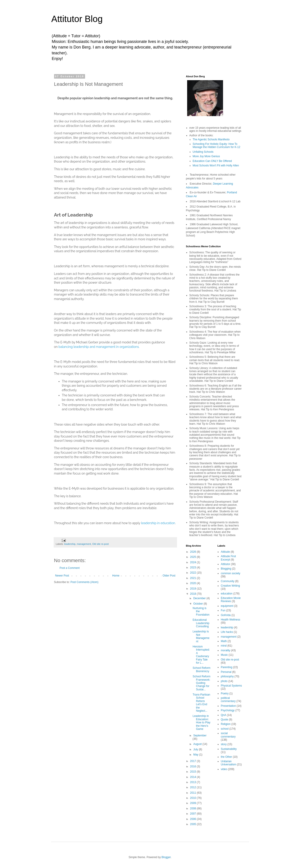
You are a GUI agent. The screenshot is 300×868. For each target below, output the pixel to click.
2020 (193, 583)
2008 (193, 808)
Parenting (227, 667)
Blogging (226, 569)
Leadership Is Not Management (201, 636)
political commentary (228, 700)
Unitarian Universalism (229, 763)
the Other (226, 757)
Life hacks (227, 632)
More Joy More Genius (206, 156)
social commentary (228, 735)
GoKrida (226, 615)
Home (116, 576)
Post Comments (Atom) (84, 582)
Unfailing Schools (203, 152)
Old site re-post (100, 544)
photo (224, 681)
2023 (193, 568)
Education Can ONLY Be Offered (212, 161)
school (225, 729)
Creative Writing (230, 586)
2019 (193, 589)
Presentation (228, 706)
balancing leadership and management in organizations (99, 347)
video (224, 769)
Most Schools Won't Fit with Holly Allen (216, 166)
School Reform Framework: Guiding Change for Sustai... (201, 683)
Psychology (228, 710)
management (84, 544)
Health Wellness (230, 620)
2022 (193, 573)
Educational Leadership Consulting (201, 623)
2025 (193, 557)
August (198, 744)
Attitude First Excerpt (228, 558)
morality (226, 650)
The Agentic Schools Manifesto (211, 139)
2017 (193, 761)
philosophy (227, 676)
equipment (227, 606)
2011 (193, 793)
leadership (70, 544)
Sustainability (229, 749)
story (224, 744)
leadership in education (158, 523)
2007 (193, 814)
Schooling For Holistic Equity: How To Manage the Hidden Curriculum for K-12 (217, 146)
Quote (224, 720)
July (196, 749)
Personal (226, 672)
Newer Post (62, 576)
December (200, 598)
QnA (223, 715)
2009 (193, 803)
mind (224, 646)
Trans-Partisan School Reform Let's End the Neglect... (201, 703)
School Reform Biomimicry (201, 669)
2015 (193, 772)
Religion (226, 724)
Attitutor (225, 564)
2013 (193, 782)
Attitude (225, 552)
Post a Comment (70, 568)
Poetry (225, 694)
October (198, 604)
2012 (193, 787)
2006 (193, 819)
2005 (193, 824)
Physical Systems (231, 686)
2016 (193, 766)
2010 (193, 798)
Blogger (166, 857)
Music (224, 655)
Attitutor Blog (77, 19)
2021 (193, 578)
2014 (193, 777)
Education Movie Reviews (231, 600)
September (200, 735)
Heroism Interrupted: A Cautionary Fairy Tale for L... (201, 655)
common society (231, 573)
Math (224, 641)
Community (228, 581)
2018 (193, 594)
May (196, 755)
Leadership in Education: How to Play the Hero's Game (201, 722)
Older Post (169, 576)
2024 (193, 562)
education (227, 594)
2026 (193, 552)
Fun (223, 610)
